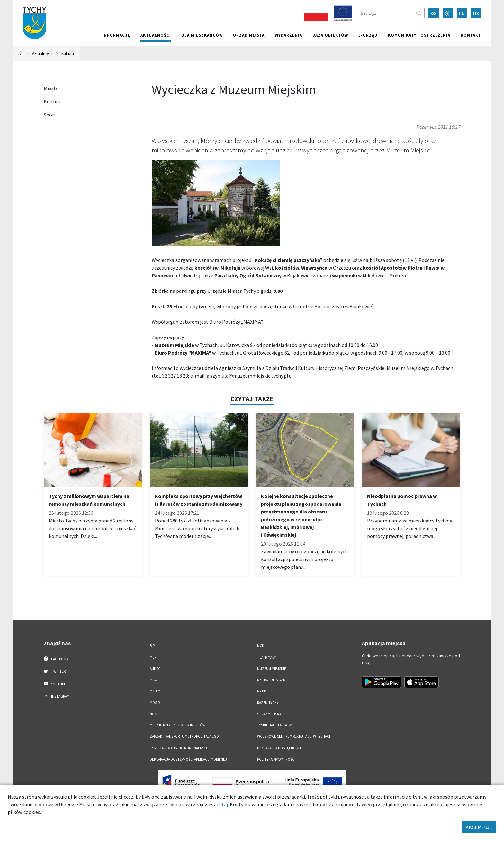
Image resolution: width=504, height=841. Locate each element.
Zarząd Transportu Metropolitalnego (184, 736)
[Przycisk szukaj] (419, 13)
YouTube (55, 684)
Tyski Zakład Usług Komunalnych (179, 748)
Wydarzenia (288, 35)
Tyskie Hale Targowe (275, 725)
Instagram (57, 696)
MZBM (262, 691)
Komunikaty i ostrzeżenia (419, 35)
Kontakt (471, 35)
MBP (153, 657)
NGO (153, 714)
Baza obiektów (330, 35)
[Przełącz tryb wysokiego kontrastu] (434, 13)
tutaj (222, 804)
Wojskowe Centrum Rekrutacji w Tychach (294, 736)
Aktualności (156, 35)
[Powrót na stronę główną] (21, 54)
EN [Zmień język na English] (462, 14)
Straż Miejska (269, 714)
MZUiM (155, 691)
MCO (153, 680)
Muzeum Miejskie (272, 669)
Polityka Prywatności (276, 759)
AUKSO (155, 669)
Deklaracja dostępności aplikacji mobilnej (188, 759)
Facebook (56, 659)
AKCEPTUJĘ (479, 827)
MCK (261, 646)
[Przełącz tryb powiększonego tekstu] (448, 13)
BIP (152, 646)
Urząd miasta (249, 35)
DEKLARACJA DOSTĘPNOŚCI (279, 748)
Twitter (55, 671)
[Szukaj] (391, 13)
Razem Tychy (268, 703)
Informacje (116, 35)
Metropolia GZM (271, 680)
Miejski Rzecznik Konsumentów (178, 725)
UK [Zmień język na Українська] (476, 14)
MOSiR (155, 703)
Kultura (68, 53)
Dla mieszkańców (202, 35)
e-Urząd (368, 35)
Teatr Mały (266, 657)
